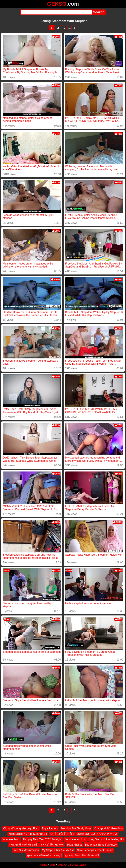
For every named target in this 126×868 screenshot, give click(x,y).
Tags (52, 865)
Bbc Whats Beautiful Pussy (101, 845)
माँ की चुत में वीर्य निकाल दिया (108, 829)
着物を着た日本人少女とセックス (97, 834)
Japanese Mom (11, 839)
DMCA (62, 865)
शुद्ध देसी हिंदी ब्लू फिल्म (52, 845)
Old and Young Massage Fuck (21, 829)
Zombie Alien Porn (76, 839)
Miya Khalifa (74, 845)
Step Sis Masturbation (26, 850)
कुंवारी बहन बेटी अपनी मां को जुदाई (44, 855)
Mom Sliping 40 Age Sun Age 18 (28, 834)
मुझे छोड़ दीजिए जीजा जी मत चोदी (82, 855)
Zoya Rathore (50, 829)
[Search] (56, 12)
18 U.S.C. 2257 (77, 865)
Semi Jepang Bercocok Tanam (95, 850)
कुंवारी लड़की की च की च (62, 834)
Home (43, 865)
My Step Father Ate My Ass (58, 850)
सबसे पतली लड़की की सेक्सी (23, 845)
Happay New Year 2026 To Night (42, 839)
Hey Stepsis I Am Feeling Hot (107, 839)
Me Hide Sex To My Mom (76, 829)
